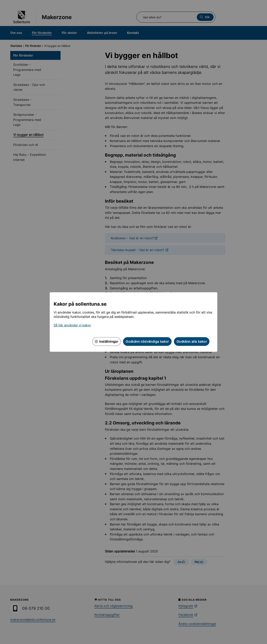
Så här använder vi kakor (72, 325)
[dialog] (133, 322)
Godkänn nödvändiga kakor (147, 341)
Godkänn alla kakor (192, 341)
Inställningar (106, 341)
